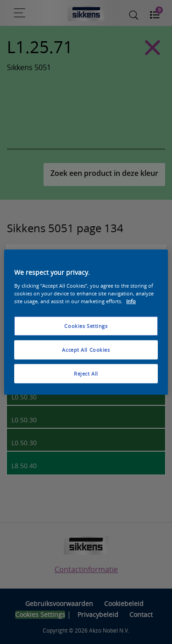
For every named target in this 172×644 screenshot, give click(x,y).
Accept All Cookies (86, 349)
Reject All (86, 373)
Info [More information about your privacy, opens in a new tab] (131, 301)
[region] (86, 322)
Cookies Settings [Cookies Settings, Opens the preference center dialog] (86, 326)
